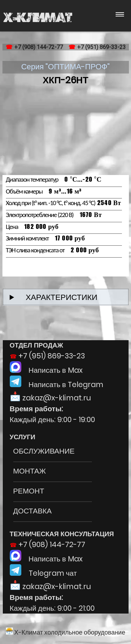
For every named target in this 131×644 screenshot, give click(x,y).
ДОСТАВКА (32, 511)
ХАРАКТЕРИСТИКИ (57, 297)
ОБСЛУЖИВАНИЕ (44, 451)
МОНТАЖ (30, 471)
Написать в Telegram (57, 384)
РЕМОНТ (29, 491)
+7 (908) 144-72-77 (39, 47)
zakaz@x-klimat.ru (57, 398)
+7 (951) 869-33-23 (101, 47)
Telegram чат (43, 573)
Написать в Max (46, 370)
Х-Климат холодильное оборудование (66, 632)
